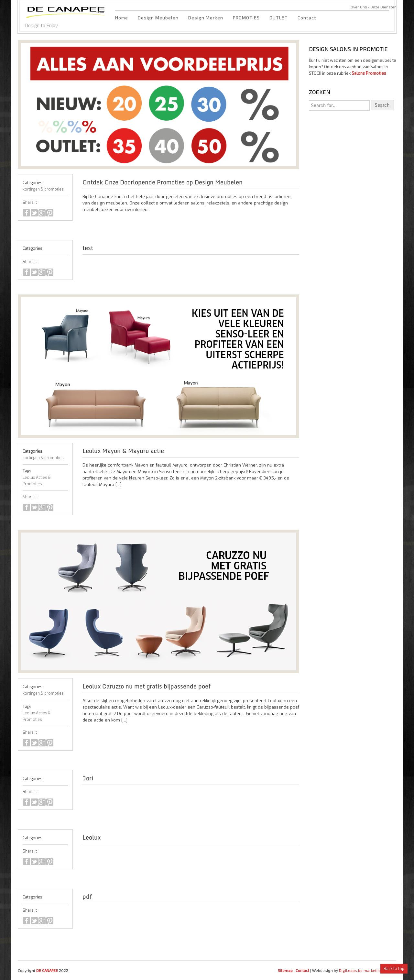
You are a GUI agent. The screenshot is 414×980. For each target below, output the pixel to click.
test (88, 248)
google (42, 213)
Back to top (394, 969)
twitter (34, 213)
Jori (88, 778)
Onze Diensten (383, 7)
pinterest (50, 213)
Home (122, 18)
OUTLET (279, 18)
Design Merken (206, 18)
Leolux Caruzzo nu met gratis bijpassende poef (147, 686)
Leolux (92, 837)
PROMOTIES (246, 18)
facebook (27, 213)
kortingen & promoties (43, 189)
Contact (307, 18)
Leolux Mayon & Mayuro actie (123, 451)
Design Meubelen (158, 18)
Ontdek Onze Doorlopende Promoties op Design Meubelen (163, 182)
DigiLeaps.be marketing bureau (368, 970)
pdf (87, 897)
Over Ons (359, 7)
